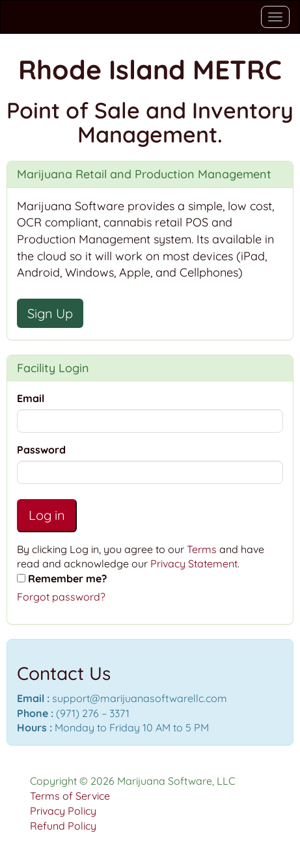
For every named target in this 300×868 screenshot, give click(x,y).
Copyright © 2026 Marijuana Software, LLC (132, 781)
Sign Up (50, 313)
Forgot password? (61, 597)
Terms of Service (70, 796)
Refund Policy (63, 826)
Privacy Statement (194, 563)
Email (31, 398)
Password (41, 450)
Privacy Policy (63, 811)
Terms (202, 549)
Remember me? (67, 578)
